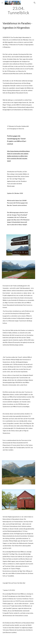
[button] (2, 3)
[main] (19, 10)
